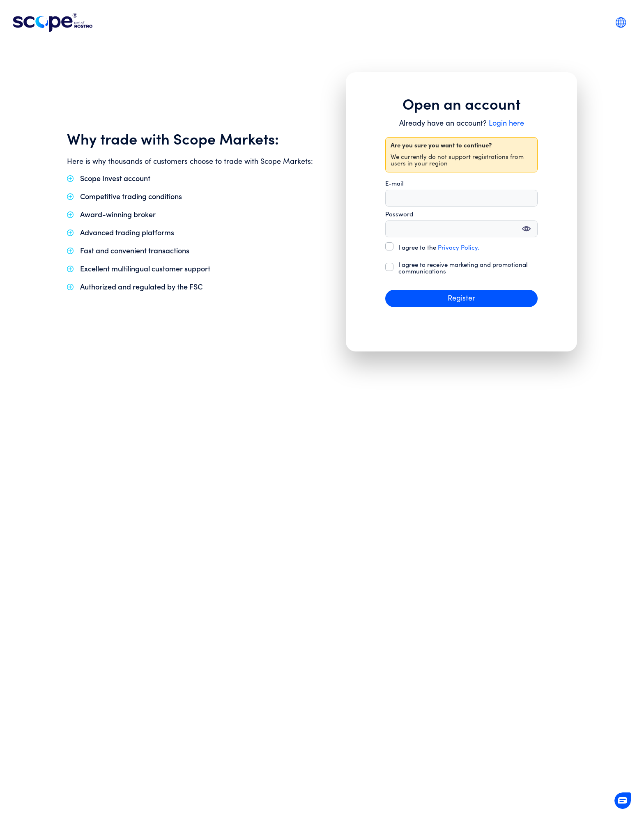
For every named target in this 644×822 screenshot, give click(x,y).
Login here (506, 123)
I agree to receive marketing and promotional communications (463, 269)
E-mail (394, 184)
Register (461, 298)
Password (399, 215)
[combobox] (621, 22)
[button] (623, 801)
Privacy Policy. (459, 248)
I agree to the (439, 248)
